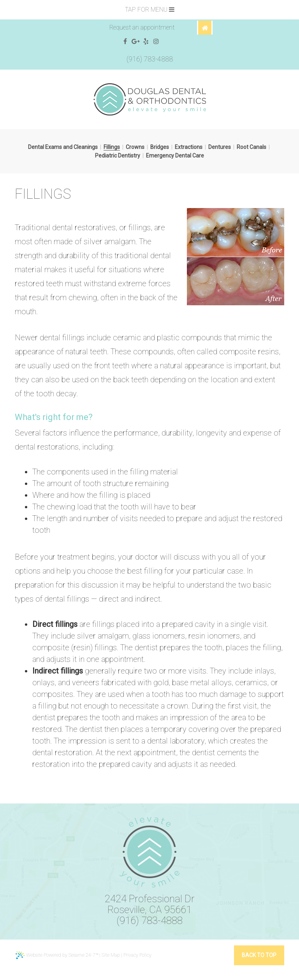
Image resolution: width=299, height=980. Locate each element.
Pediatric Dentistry (118, 156)
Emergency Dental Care (175, 156)
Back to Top (259, 955)
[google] (136, 42)
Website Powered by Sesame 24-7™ (57, 955)
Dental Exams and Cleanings (63, 147)
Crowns (135, 147)
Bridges (160, 147)
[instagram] (156, 42)
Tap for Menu (150, 10)
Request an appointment (142, 27)
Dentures (220, 147)
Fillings (112, 147)
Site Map (111, 955)
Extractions (189, 147)
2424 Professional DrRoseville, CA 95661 (150, 904)
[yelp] (146, 42)
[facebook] (125, 42)
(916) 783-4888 (150, 59)
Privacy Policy (137, 955)
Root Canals (252, 147)
